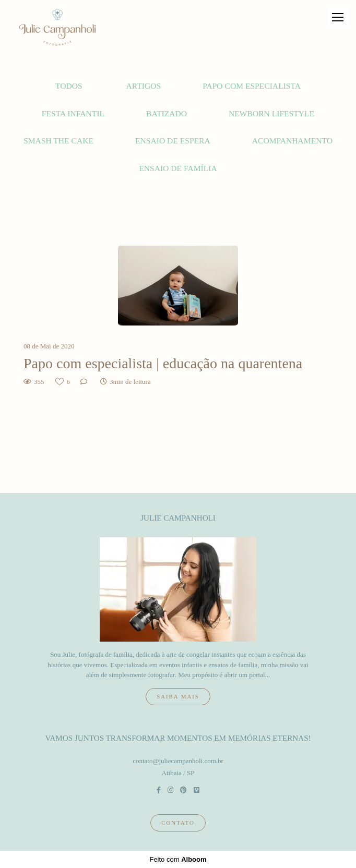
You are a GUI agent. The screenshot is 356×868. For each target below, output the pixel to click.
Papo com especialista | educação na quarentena (163, 363)
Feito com (178, 859)
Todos (69, 86)
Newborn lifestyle (271, 113)
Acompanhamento (292, 141)
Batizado (167, 113)
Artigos (144, 86)
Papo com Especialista (252, 86)
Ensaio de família (178, 168)
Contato (178, 823)
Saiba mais (178, 696)
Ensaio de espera (173, 141)
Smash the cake (58, 141)
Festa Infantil (73, 113)
